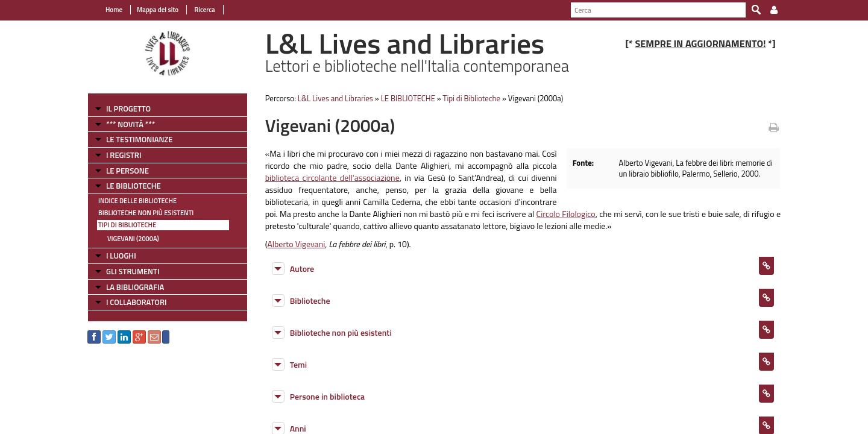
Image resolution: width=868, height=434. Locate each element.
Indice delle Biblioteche (137, 201)
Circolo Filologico (566, 214)
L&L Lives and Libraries (335, 98)
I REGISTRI (124, 155)
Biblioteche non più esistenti (146, 213)
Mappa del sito (158, 10)
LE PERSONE (127, 171)
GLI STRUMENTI (133, 271)
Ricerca (204, 10)
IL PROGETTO (128, 108)
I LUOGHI (121, 256)
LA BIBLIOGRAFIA (135, 287)
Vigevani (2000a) (133, 239)
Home (114, 10)
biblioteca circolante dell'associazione (332, 178)
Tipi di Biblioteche (127, 225)
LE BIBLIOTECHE (134, 186)
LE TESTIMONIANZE (139, 139)
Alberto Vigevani (296, 244)
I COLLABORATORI (136, 302)
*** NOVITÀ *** (131, 124)
